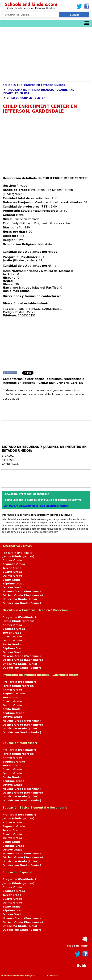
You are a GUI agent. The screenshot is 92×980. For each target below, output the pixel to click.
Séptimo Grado (13, 584)
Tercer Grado (12, 568)
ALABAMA (8, 456)
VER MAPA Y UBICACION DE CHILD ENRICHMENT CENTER (37, 506)
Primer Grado (12, 560)
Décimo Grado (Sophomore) (23, 595)
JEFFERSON (9, 460)
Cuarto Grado (12, 572)
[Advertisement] (46, 53)
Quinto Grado (12, 576)
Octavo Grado (12, 587)
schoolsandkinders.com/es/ (18, 976)
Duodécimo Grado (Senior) (22, 603)
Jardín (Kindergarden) (18, 556)
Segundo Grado (14, 564)
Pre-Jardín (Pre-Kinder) (46, 578)
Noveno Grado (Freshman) (22, 591)
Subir (82, 966)
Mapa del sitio (77, 946)
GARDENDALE (10, 464)
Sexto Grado (12, 580)
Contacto (53, 976)
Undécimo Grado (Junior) (21, 599)
